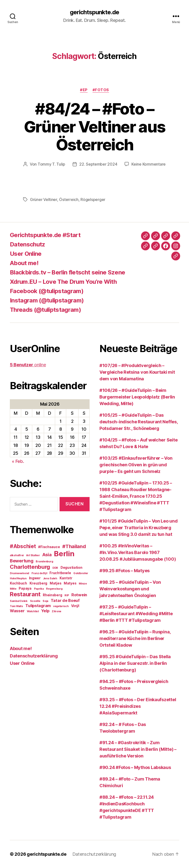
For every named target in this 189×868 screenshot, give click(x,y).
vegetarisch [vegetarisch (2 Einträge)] (61, 606)
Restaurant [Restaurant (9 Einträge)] (25, 594)
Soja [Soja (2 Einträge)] (45, 601)
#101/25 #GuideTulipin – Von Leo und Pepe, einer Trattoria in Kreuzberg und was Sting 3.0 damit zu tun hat (139, 528)
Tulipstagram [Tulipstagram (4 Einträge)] (38, 606)
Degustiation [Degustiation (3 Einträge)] (71, 568)
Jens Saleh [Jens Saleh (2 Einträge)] (50, 578)
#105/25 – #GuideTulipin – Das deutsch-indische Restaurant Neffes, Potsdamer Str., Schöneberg (139, 422)
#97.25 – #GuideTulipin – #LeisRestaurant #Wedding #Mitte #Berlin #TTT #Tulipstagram (136, 614)
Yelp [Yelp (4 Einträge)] (45, 611)
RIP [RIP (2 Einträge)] (67, 595)
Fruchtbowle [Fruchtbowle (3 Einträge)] (60, 573)
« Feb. (18, 461)
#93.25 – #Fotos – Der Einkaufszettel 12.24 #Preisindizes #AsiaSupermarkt (138, 706)
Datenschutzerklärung (34, 656)
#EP (84, 90)
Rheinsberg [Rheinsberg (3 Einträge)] (52, 595)
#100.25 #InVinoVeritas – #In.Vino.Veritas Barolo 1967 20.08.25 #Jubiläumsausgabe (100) (138, 552)
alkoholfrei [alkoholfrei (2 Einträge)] (17, 555)
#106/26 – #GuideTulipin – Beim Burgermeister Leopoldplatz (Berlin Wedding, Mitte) (137, 397)
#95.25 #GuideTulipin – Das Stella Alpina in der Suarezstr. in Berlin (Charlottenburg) (135, 663)
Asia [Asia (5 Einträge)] (47, 555)
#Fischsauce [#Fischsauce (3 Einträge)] (49, 547)
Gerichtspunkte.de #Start (45, 235)
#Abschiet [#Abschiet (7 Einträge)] (23, 546)
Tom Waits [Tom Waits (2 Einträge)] (16, 606)
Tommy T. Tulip (51, 164)
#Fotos (101, 90)
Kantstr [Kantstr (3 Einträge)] (66, 578)
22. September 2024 (98, 164)
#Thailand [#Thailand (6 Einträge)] (74, 546)
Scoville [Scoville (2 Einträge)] (35, 601)
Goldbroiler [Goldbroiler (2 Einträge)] (81, 573)
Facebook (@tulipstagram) (47, 291)
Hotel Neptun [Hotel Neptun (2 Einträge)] (18, 578)
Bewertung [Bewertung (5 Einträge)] (22, 561)
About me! (24, 263)
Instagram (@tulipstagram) (47, 300)
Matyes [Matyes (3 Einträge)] (70, 583)
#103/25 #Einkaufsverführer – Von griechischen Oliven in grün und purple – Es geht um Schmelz (136, 465)
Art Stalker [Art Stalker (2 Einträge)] (33, 555)
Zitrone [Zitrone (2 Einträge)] (56, 611)
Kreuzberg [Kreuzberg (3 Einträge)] (39, 583)
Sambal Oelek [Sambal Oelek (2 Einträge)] (19, 601)
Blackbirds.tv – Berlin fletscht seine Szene (67, 272)
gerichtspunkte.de (94, 12)
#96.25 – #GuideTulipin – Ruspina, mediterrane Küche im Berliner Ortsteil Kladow (135, 638)
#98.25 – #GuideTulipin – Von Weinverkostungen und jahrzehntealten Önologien (130, 589)
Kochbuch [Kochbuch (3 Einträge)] (18, 583)
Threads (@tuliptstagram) (45, 310)
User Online (26, 254)
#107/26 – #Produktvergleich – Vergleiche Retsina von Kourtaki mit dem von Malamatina (137, 372)
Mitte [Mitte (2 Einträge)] (13, 589)
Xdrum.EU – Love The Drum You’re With (63, 282)
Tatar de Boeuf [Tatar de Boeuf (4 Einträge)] (65, 600)
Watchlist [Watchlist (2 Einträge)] (33, 611)
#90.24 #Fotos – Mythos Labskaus (135, 767)
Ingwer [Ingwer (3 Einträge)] (35, 578)
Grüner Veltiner (44, 199)
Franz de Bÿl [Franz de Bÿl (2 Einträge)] (39, 573)
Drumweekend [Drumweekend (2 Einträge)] (19, 573)
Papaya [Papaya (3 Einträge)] (25, 588)
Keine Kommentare (149, 164)
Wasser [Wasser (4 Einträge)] (17, 611)
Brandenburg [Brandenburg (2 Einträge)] (44, 562)
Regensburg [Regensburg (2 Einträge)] (54, 589)
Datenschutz (28, 244)
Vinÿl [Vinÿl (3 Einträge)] (75, 606)
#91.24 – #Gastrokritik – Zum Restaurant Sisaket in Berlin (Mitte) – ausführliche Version (138, 749)
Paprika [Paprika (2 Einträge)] (39, 589)
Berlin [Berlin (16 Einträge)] (64, 554)
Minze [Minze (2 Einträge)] (83, 584)
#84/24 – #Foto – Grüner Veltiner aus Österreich (94, 127)
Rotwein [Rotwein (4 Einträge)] (79, 595)
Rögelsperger (93, 199)
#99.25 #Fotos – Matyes (125, 571)
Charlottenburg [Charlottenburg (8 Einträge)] (30, 567)
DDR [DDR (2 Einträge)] (55, 568)
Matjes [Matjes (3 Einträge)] (55, 583)
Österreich (69, 199)
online (28, 365)
